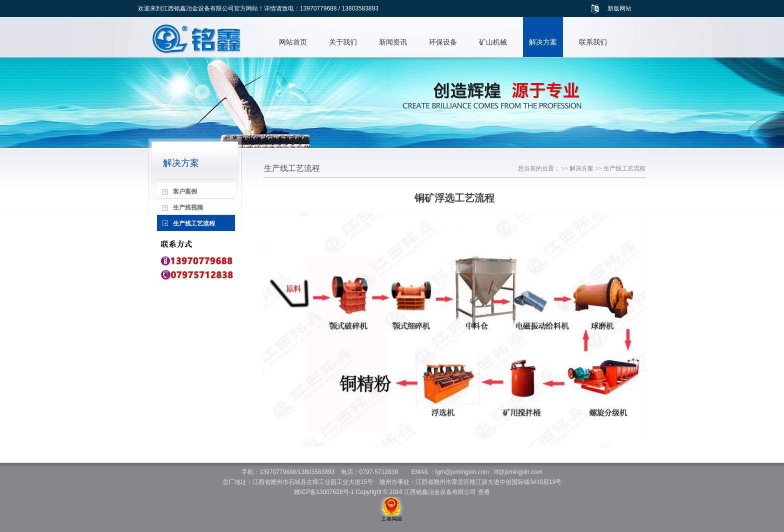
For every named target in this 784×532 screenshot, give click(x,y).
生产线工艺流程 (624, 168)
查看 (484, 492)
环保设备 (443, 42)
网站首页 (293, 42)
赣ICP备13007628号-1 (324, 492)
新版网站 (619, 8)
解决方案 (543, 42)
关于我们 (343, 42)
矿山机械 (493, 42)
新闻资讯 (393, 42)
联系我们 (593, 42)
